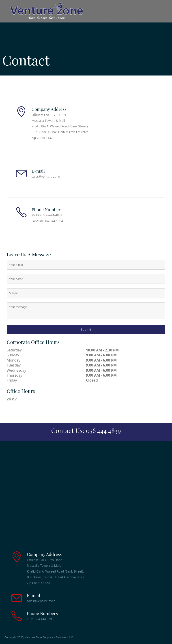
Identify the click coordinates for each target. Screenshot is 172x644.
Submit (86, 330)
